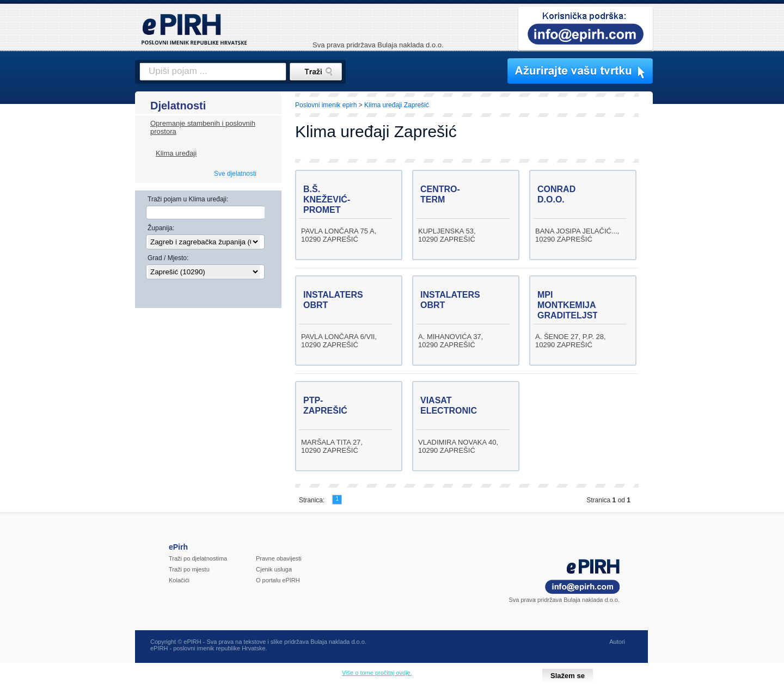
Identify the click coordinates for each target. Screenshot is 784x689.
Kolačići (179, 580)
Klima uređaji (176, 153)
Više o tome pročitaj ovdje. (377, 673)
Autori (617, 642)
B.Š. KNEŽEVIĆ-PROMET (327, 199)
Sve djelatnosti (235, 174)
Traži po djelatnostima (198, 558)
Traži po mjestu (189, 569)
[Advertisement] (701, 280)
